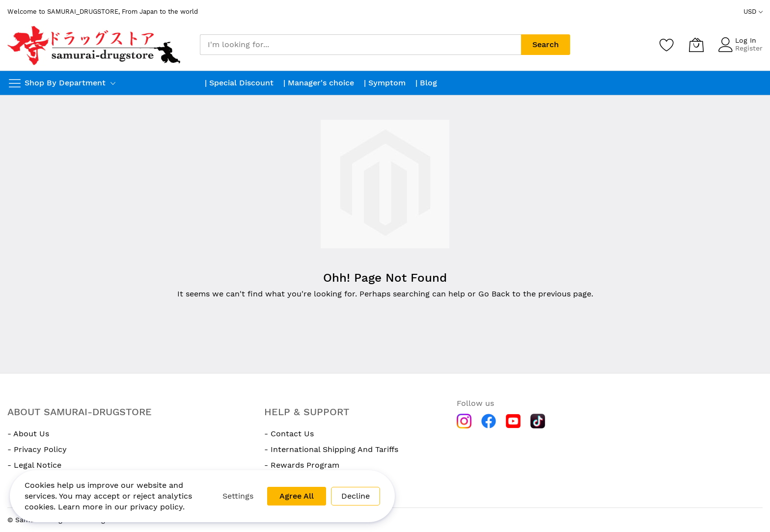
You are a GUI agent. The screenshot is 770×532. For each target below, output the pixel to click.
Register (749, 48)
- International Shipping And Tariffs (331, 449)
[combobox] (360, 45)
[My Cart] (696, 45)
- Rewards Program (302, 465)
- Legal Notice (34, 465)
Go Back (494, 294)
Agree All (297, 496)
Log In (746, 40)
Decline (356, 496)
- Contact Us (289, 434)
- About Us (28, 434)
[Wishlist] (667, 45)
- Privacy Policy (37, 449)
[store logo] (95, 45)
